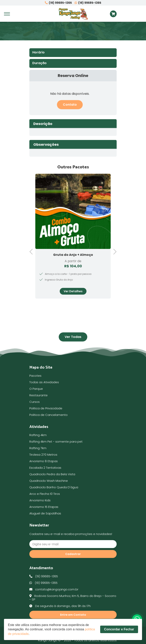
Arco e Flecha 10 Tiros (45, 494)
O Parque (36, 389)
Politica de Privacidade (46, 408)
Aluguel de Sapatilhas (45, 513)
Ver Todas (73, 337)
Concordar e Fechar (119, 631)
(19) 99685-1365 (58, 3)
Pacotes (35, 376)
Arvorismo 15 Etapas (44, 507)
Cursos (35, 402)
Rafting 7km (38, 448)
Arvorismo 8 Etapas (44, 461)
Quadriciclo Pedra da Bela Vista (52, 474)
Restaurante (38, 395)
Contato (70, 105)
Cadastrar (73, 554)
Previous (32, 251)
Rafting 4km (38, 435)
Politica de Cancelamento (49, 415)
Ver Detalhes (73, 300)
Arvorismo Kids (40, 500)
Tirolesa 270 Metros (43, 455)
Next (114, 251)
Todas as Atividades (44, 382)
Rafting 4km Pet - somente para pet (56, 442)
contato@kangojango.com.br (54, 589)
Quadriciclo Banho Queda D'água (54, 487)
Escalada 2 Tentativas (45, 468)
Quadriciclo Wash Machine (49, 481)
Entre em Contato (73, 615)
